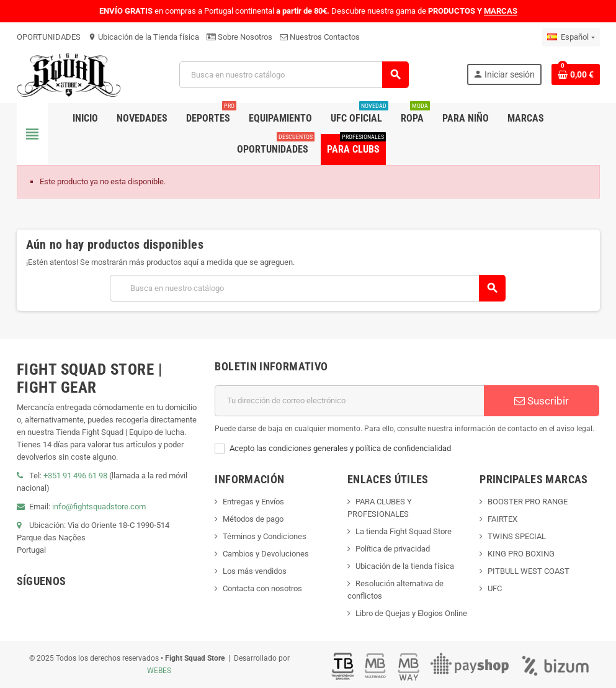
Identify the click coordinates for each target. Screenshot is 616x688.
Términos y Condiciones (265, 536)
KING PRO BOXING (521, 554)
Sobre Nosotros (239, 37)
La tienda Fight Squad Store (404, 531)
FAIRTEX (502, 519)
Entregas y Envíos (253, 502)
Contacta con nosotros (262, 588)
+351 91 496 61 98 (75, 476)
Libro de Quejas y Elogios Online (411, 613)
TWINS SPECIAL (517, 536)
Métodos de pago (253, 519)
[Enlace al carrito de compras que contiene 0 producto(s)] (576, 74)
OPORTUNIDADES (49, 37)
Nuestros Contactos (320, 37)
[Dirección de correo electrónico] (349, 401)
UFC (495, 588)
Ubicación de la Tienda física (144, 37)
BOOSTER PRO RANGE (528, 502)
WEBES (159, 671)
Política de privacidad (393, 549)
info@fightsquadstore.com (99, 507)
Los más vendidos (255, 571)
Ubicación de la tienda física (405, 566)
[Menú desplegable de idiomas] (571, 37)
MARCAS (501, 11)
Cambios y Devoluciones (266, 554)
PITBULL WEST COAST (529, 571)
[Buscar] (294, 75)
